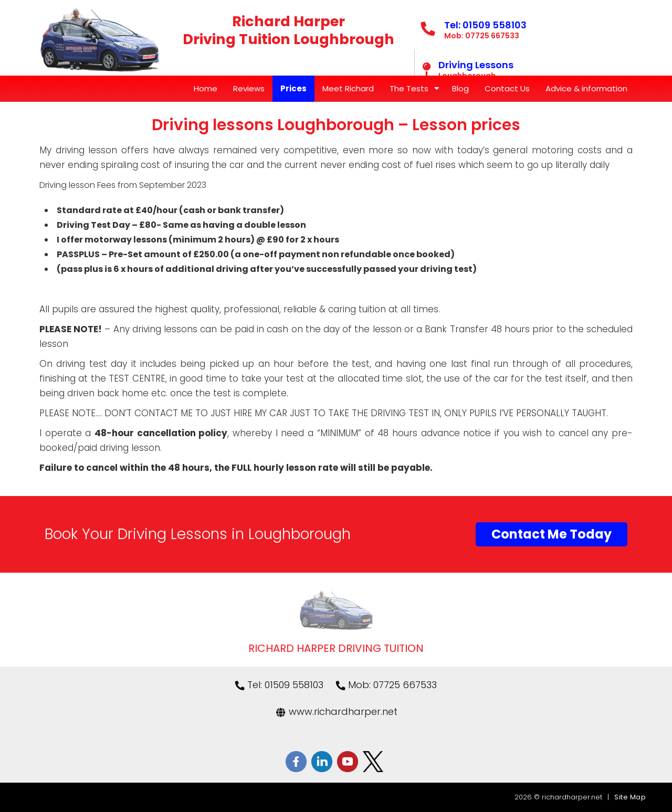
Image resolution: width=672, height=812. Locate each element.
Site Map (630, 797)
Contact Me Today (552, 534)
